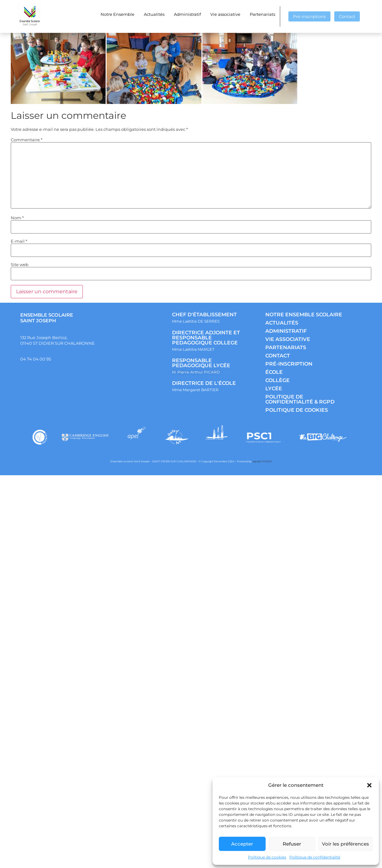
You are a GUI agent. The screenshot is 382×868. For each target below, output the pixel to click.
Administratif (187, 14)
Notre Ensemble (117, 14)
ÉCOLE (274, 372)
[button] (369, 785)
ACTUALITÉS (282, 323)
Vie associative (225, 14)
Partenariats (262, 14)
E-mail (19, 241)
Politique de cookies (267, 857)
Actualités (154, 14)
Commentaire (27, 140)
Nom (17, 218)
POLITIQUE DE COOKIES (297, 410)
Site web (20, 265)
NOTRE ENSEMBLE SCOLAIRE (304, 315)
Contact (347, 16)
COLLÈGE (277, 380)
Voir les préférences (345, 844)
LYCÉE (274, 388)
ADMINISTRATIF (286, 331)
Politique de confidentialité (315, 857)
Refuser (292, 844)
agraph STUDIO (262, 461)
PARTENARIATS (286, 347)
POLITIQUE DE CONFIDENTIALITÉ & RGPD (300, 399)
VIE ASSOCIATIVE (288, 339)
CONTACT (278, 356)
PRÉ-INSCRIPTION (289, 364)
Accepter (242, 844)
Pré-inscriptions (309, 16)
